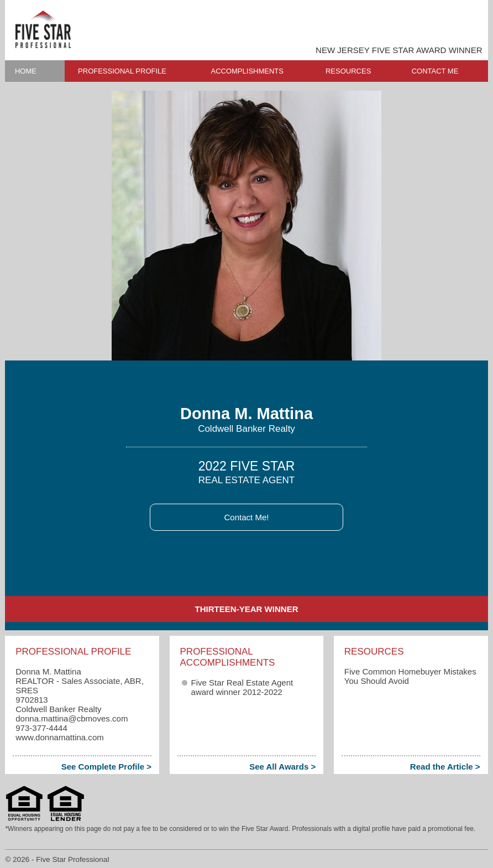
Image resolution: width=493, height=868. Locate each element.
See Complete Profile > (106, 767)
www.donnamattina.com (60, 737)
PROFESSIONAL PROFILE (122, 71)
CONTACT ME (435, 71)
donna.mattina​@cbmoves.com (72, 718)
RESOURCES (348, 71)
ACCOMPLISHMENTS (247, 71)
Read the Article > (445, 767)
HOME (26, 71)
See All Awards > (282, 767)
